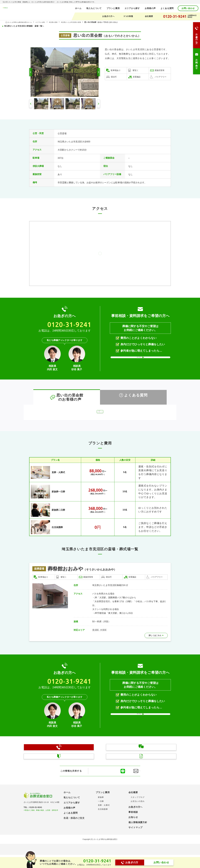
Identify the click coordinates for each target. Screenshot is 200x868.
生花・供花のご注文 (74, 823)
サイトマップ (135, 832)
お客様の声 (150, 8)
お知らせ (133, 822)
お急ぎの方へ (108, 16)
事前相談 (133, 817)
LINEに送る (109, 776)
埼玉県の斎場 (61, 22)
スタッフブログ (138, 802)
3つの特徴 (128, 16)
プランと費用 (113, 8)
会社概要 (149, 16)
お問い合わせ (188, 8)
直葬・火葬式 (53, 477)
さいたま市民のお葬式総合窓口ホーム (23, 22)
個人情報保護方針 (138, 827)
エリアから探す (132, 8)
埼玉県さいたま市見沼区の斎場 (82, 22)
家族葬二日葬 (53, 515)
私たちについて (94, 8)
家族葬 (101, 802)
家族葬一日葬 (53, 497)
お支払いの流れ (138, 806)
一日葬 (101, 806)
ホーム (78, 8)
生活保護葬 (51, 532)
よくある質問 (167, 8)
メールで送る (134, 776)
